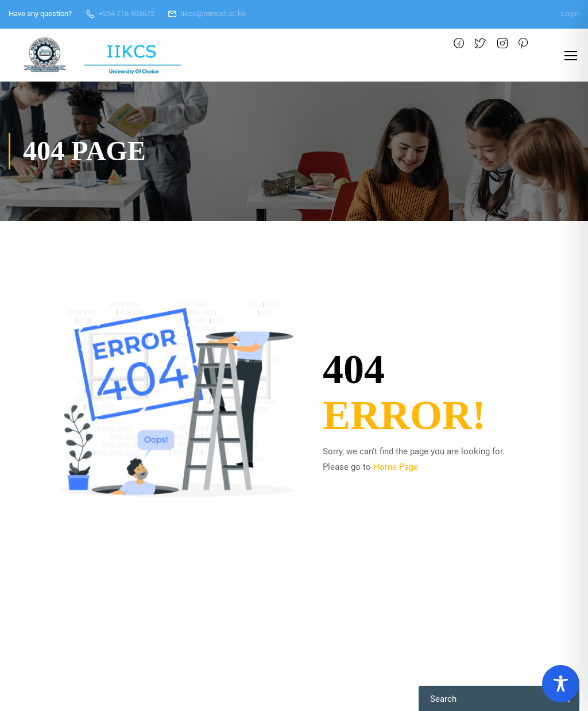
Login (570, 13)
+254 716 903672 (120, 13)
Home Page (396, 467)
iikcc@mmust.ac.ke (207, 13)
